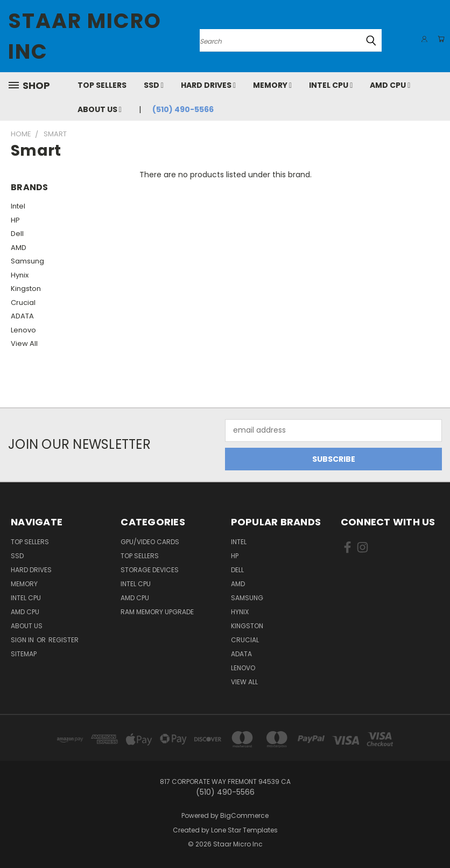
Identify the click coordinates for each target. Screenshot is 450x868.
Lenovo (23, 330)
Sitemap (24, 654)
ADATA (22, 316)
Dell (17, 234)
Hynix (20, 275)
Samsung (27, 261)
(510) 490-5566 (183, 109)
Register (64, 640)
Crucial (23, 303)
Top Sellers (102, 85)
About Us (100, 109)
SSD (154, 85)
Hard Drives (208, 85)
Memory (272, 85)
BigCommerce (244, 815)
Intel (18, 206)
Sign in (23, 640)
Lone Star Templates (244, 830)
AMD (19, 248)
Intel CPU (331, 85)
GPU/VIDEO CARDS (150, 542)
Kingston (26, 289)
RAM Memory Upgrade (157, 612)
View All (24, 343)
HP (15, 220)
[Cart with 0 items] (439, 39)
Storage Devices (150, 570)
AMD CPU (390, 85)
